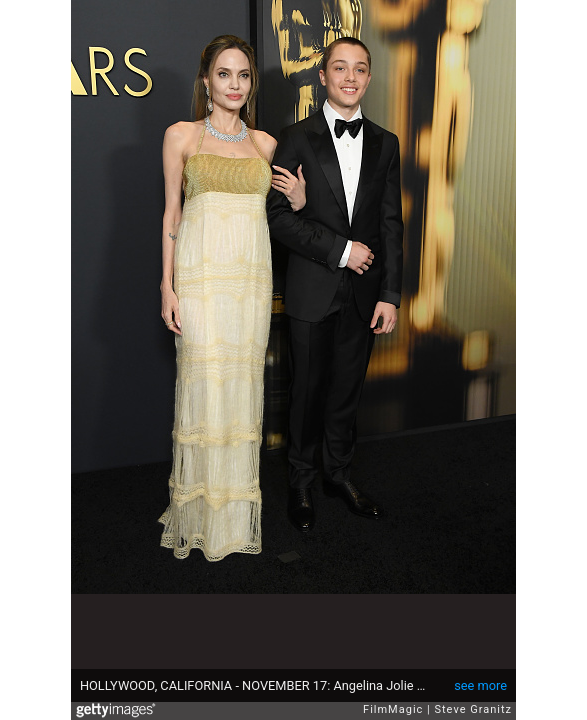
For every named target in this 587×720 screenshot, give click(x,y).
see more (480, 685)
